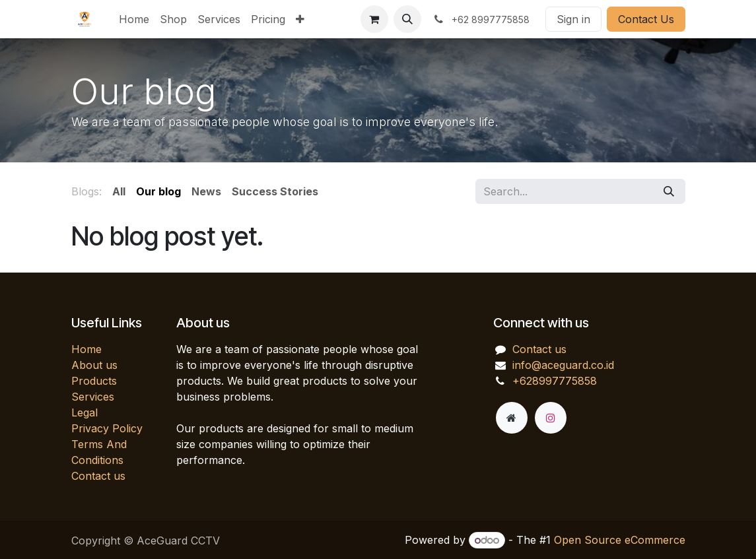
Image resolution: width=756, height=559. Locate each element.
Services (93, 397)
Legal (85, 412)
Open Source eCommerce (620, 540)
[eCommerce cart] (374, 19)
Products (94, 381)
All (119, 191)
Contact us (98, 476)
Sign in (573, 19)
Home (86, 349)
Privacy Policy (107, 428)
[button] (407, 19)
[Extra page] (512, 418)
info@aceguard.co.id (563, 365)
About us (94, 365)
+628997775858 (555, 381)
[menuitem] (134, 19)
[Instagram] (551, 418)
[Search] (669, 191)
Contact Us (646, 19)
